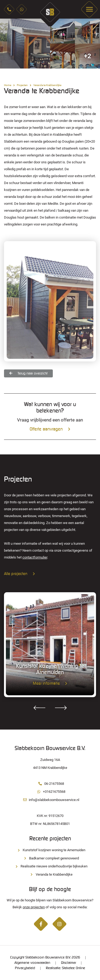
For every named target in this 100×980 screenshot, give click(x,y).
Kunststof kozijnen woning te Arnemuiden (50, 850)
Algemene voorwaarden (32, 963)
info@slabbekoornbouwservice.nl (50, 800)
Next (61, 708)
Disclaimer (69, 963)
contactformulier (35, 557)
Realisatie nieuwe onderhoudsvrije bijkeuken (50, 866)
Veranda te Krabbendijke (50, 874)
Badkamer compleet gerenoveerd (50, 858)
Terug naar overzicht (28, 373)
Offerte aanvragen (50, 429)
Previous (39, 708)
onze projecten (34, 907)
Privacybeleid (25, 968)
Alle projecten (19, 574)
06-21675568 (50, 784)
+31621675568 (50, 792)
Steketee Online (73, 968)
